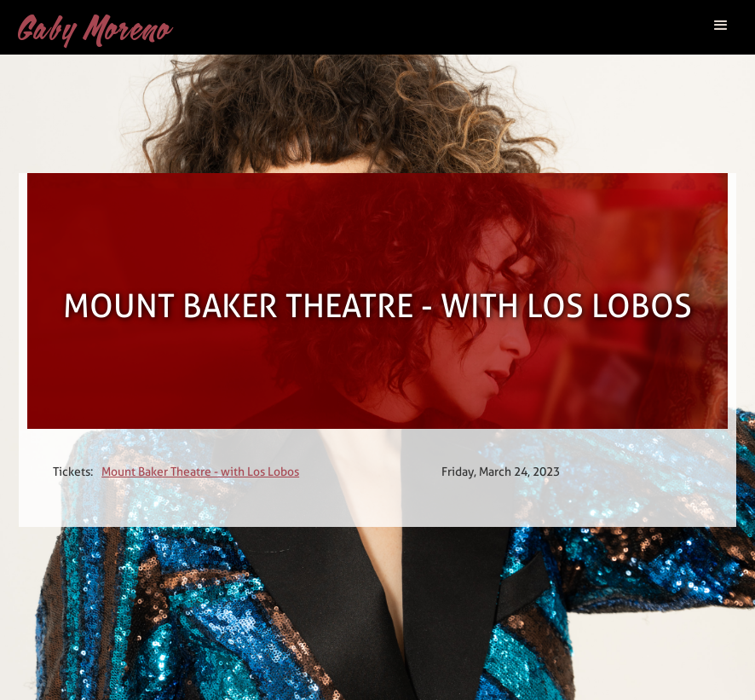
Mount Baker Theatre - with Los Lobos (200, 471)
